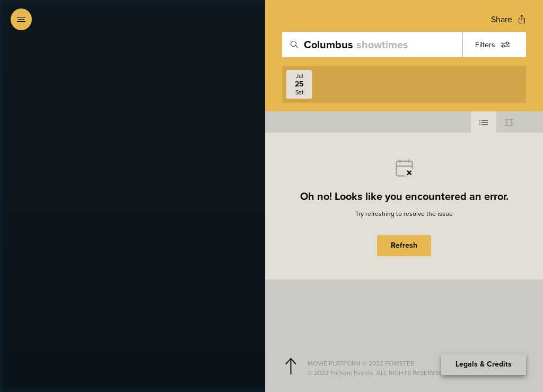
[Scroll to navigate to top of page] (291, 367)
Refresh (404, 245)
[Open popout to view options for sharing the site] (509, 19)
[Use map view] (509, 122)
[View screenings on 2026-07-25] (299, 84)
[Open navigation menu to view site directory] (21, 19)
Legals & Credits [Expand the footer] (484, 364)
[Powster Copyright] (413, 363)
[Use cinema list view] (484, 122)
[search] (404, 45)
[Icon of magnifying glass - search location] (294, 45)
